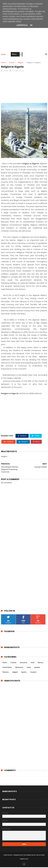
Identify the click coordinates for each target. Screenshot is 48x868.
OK (31, 25)
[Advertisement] (24, 35)
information (7, 668)
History (41, 663)
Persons (6, 673)
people (37, 668)
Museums (19, 668)
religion (21, 63)
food (32, 663)
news (29, 668)
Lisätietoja (22, 25)
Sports (24, 673)
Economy (23, 663)
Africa (5, 663)
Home (3, 55)
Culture (12, 63)
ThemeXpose (18, 856)
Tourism (33, 673)
